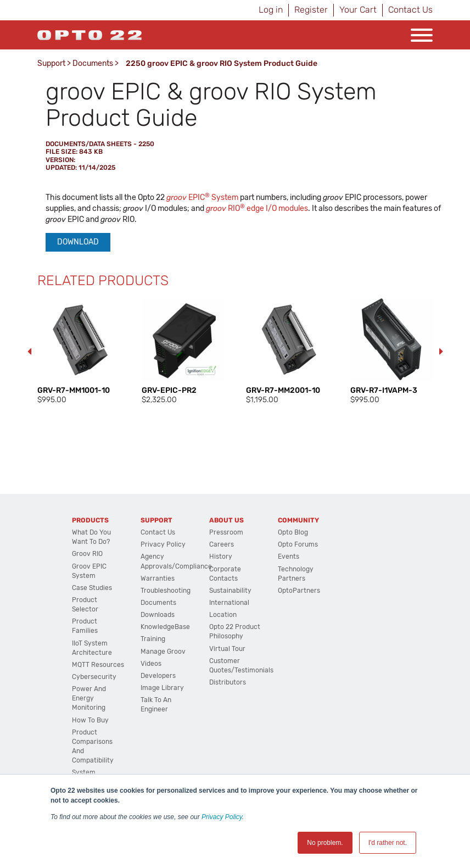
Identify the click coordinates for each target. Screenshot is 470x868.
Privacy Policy (222, 817)
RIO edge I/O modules (257, 208)
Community (298, 520)
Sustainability (230, 591)
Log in (271, 10)
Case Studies (92, 588)
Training (153, 639)
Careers (222, 544)
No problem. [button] (325, 843)
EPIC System (202, 197)
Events (289, 557)
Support (51, 63)
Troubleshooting (166, 591)
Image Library (162, 688)
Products (90, 520)
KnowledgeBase (165, 627)
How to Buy (90, 720)
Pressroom (226, 532)
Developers (158, 676)
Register (311, 10)
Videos (151, 664)
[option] (79, 352)
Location (223, 615)
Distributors (228, 682)
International (229, 603)
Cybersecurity (94, 677)
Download (78, 242)
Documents (93, 63)
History (221, 557)
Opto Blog (293, 532)
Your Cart (358, 10)
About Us (226, 520)
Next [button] (441, 352)
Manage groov (163, 652)
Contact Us (410, 10)
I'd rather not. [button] (388, 843)
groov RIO (87, 554)
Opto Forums (298, 544)
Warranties (158, 578)
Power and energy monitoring (89, 698)
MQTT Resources (98, 665)
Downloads (158, 615)
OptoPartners (299, 591)
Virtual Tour (227, 649)
